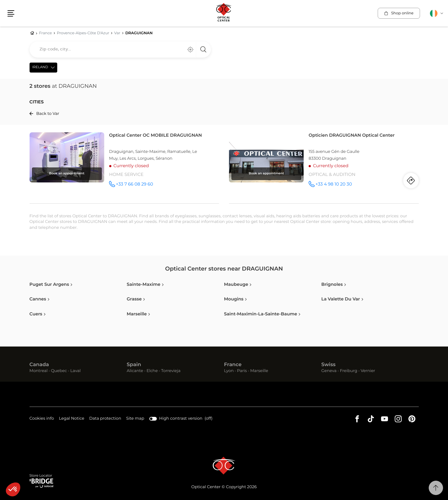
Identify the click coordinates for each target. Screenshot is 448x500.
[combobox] (120, 50)
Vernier (368, 371)
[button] (11, 13)
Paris (242, 371)
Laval (75, 371)
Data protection (105, 419)
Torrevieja (171, 371)
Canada (39, 365)
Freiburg (348, 371)
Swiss (329, 365)
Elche (152, 371)
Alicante (135, 371)
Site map (135, 419)
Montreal (39, 371)
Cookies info (42, 419)
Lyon (229, 371)
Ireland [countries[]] (40, 67)
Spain (134, 365)
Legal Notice (71, 419)
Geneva (329, 371)
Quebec (59, 371)
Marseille (259, 371)
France (233, 365)
